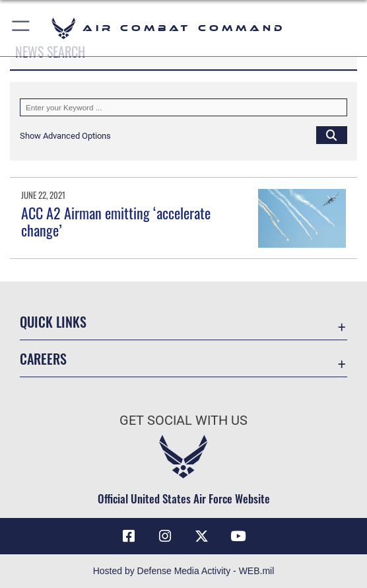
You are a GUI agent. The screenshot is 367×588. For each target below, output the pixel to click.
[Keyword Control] (183, 107)
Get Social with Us (183, 420)
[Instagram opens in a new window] (165, 536)
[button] (21, 28)
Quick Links (53, 322)
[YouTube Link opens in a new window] (238, 536)
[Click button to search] (332, 135)
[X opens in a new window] (202, 536)
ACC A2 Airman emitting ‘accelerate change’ (116, 221)
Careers (43, 359)
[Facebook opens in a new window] (129, 536)
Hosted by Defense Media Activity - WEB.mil (184, 571)
